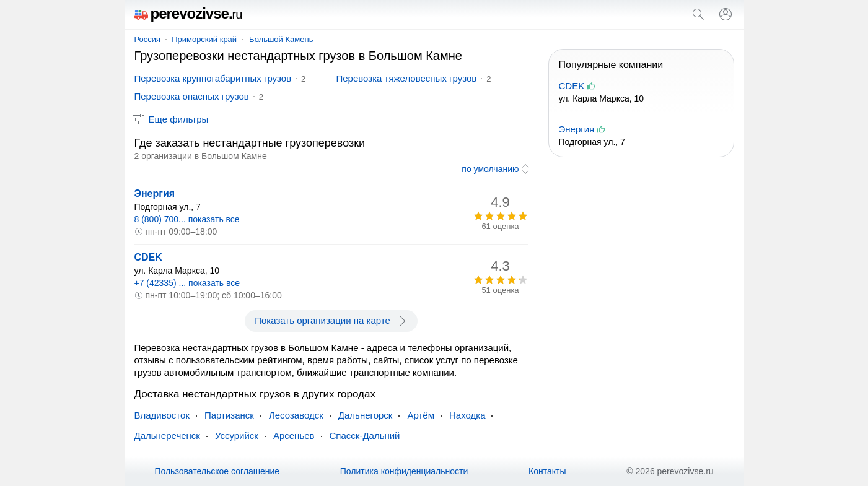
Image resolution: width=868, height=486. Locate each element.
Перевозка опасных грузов (192, 96)
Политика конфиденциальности (404, 471)
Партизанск (229, 415)
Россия (148, 39)
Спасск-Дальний (365, 436)
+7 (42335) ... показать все (187, 283)
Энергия (155, 193)
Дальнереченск (167, 436)
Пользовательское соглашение (217, 471)
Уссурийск (237, 436)
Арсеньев (294, 436)
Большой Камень (281, 39)
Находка (467, 415)
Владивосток (162, 415)
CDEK (148, 257)
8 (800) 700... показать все (187, 219)
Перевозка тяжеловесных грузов (407, 78)
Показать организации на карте (331, 321)
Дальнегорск (366, 415)
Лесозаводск (296, 415)
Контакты (547, 471)
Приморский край (204, 39)
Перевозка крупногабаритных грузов (213, 78)
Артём (421, 415)
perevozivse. (188, 13)
